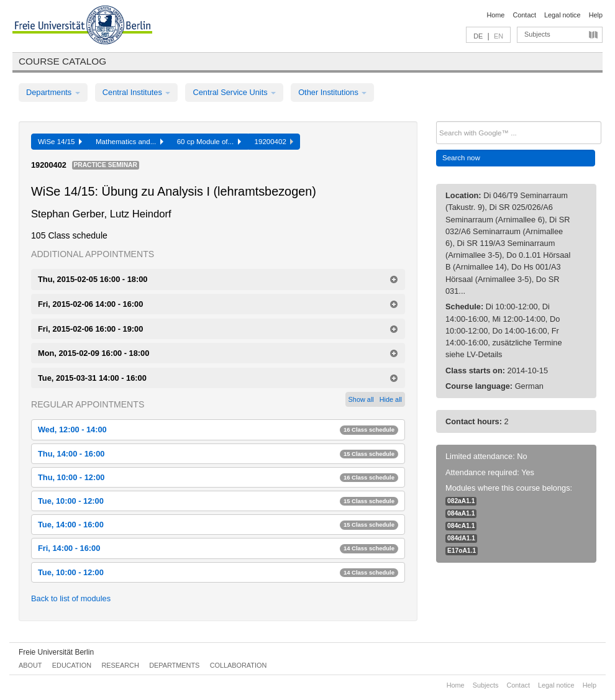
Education (72, 665)
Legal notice (563, 15)
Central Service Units (234, 92)
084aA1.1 (461, 513)
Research (120, 665)
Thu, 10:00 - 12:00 (218, 477)
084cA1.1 (461, 526)
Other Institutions (332, 92)
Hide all (391, 399)
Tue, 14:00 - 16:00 (218, 525)
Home (495, 15)
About (30, 665)
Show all (361, 399)
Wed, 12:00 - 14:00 (218, 430)
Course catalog (62, 61)
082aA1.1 (461, 501)
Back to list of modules (71, 598)
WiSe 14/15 (60, 142)
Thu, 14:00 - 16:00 (218, 454)
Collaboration (239, 665)
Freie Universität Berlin (56, 652)
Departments (53, 92)
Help (596, 15)
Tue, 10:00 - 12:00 (218, 501)
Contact (524, 15)
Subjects (537, 34)
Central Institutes (137, 92)
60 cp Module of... (209, 142)
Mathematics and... (130, 142)
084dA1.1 (461, 538)
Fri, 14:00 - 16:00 (218, 548)
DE (478, 36)
